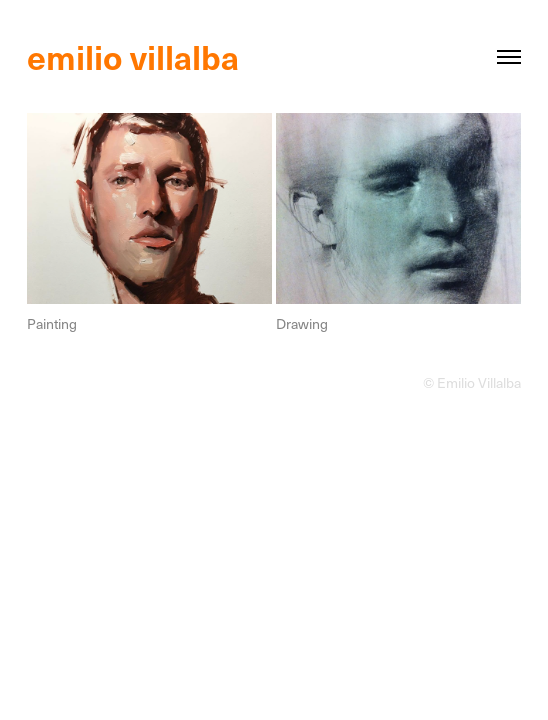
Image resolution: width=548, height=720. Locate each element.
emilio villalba (137, 56)
